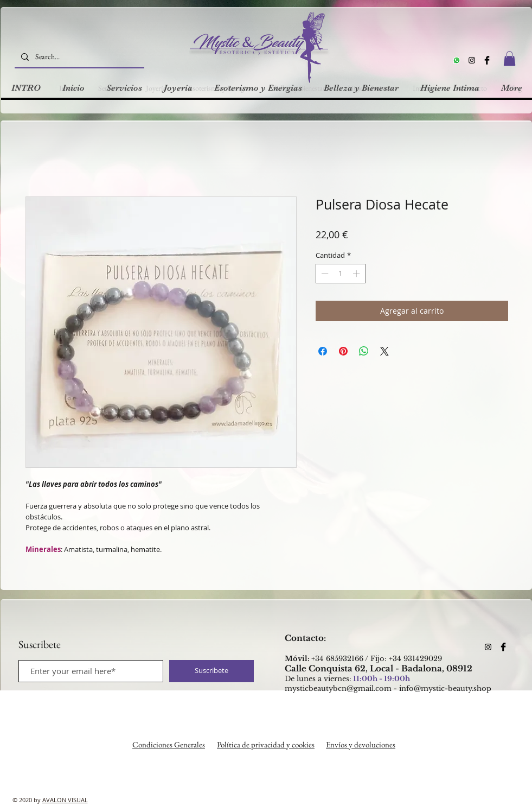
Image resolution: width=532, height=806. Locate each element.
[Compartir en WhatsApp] (364, 351)
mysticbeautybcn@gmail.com (338, 688)
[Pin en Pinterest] (343, 351)
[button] (509, 58)
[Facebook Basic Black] (487, 60)
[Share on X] (384, 351)
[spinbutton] (340, 274)
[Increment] (357, 274)
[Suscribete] (211, 671)
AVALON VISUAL (65, 800)
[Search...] (78, 57)
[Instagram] (472, 60)
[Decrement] (324, 274)
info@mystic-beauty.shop (445, 688)
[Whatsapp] (457, 60)
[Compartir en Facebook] (323, 351)
